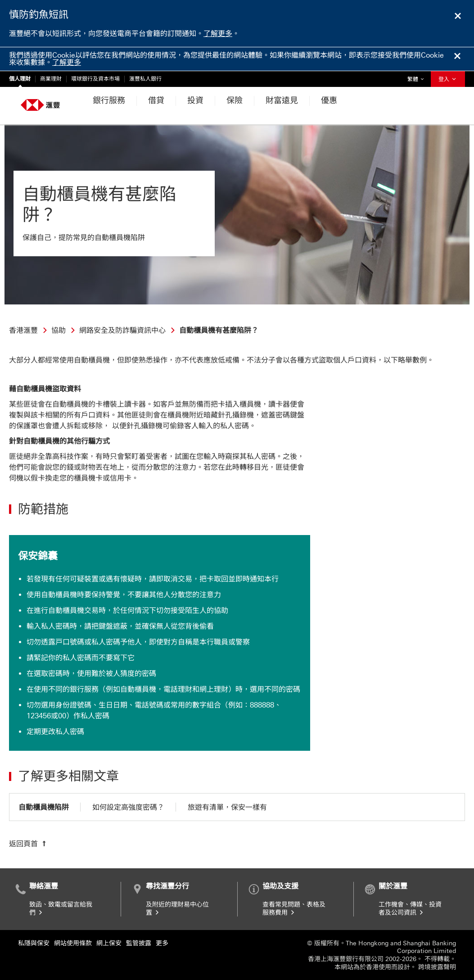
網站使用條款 (73, 943)
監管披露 (139, 943)
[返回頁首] (29, 844)
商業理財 (51, 79)
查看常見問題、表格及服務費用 (294, 909)
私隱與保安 (34, 943)
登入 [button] (448, 79)
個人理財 (20, 79)
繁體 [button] (418, 77)
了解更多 (218, 34)
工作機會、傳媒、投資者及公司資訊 (410, 909)
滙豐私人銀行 (145, 79)
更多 (162, 943)
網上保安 (109, 943)
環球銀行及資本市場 (95, 79)
